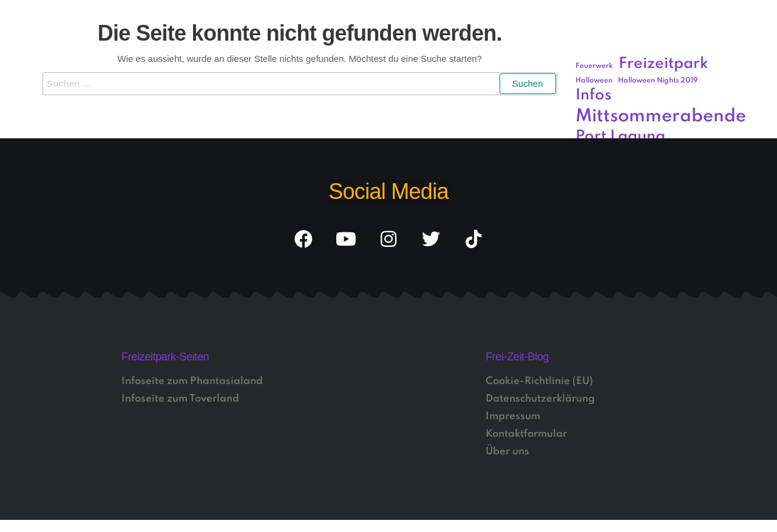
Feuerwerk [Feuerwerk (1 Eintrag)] (594, 66)
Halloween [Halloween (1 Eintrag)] (594, 81)
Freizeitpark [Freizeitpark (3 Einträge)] (663, 64)
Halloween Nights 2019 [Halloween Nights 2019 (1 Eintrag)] (658, 81)
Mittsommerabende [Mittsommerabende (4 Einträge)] (661, 116)
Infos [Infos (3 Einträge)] (593, 96)
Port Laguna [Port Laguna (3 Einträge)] (620, 137)
